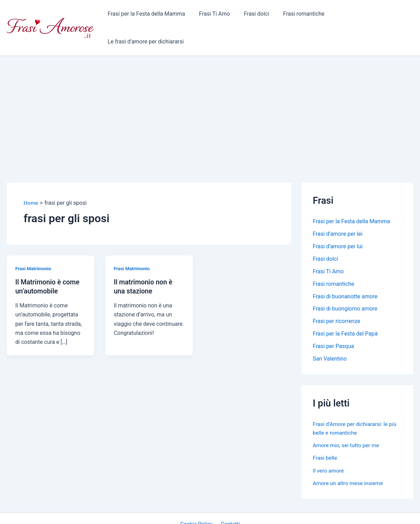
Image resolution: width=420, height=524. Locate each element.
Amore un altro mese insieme (349, 458)
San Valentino (330, 335)
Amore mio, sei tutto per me (347, 421)
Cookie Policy (197, 499)
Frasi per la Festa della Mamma (151, 15)
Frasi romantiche (300, 15)
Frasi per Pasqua (333, 322)
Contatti (229, 499)
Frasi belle (325, 433)
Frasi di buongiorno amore (345, 285)
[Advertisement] (210, 84)
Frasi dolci (255, 15)
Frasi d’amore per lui (337, 222)
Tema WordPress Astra (267, 512)
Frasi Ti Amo (216, 15)
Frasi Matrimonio (34, 244)
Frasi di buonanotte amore (345, 272)
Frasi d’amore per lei (337, 209)
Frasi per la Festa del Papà (345, 310)
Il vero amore (329, 446)
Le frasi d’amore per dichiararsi (369, 15)
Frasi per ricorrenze (336, 297)
